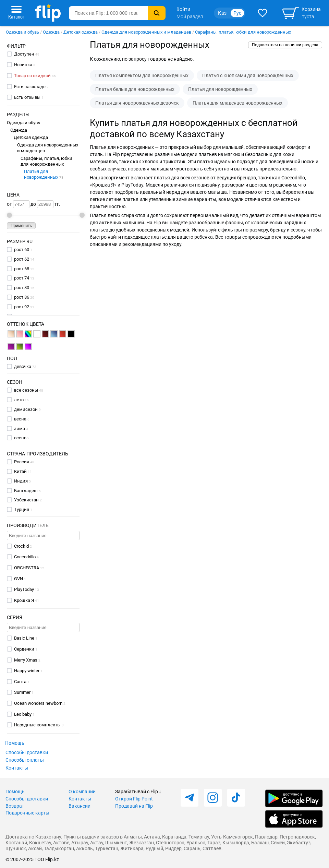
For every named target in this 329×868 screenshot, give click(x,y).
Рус (237, 13)
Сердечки (24, 649)
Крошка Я (24, 600)
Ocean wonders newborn (38, 703)
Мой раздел (190, 16)
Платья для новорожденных (44, 174)
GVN (19, 579)
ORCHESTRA (27, 568)
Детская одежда (81, 32)
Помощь (15, 792)
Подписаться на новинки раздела (285, 45)
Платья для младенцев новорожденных (237, 103)
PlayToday (24, 589)
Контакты (17, 768)
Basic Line (24, 638)
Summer (22, 692)
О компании (82, 792)
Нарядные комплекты (37, 725)
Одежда (51, 32)
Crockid (21, 546)
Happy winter (27, 671)
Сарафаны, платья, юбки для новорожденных (243, 32)
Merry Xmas (26, 660)
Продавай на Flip (134, 806)
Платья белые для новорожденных (135, 89)
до (42, 204)
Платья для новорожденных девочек (137, 103)
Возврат (15, 806)
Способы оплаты (25, 760)
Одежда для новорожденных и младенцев (146, 32)
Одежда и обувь (22, 32)
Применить (21, 226)
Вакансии (80, 806)
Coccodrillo (25, 557)
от (18, 204)
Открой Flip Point (134, 799)
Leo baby (23, 714)
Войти (183, 9)
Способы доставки (27, 752)
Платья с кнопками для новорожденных (248, 75)
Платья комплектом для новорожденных (142, 75)
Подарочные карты (27, 813)
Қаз (222, 13)
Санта (20, 682)
